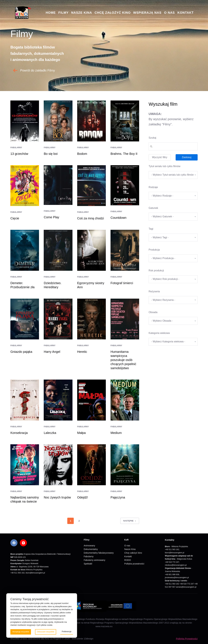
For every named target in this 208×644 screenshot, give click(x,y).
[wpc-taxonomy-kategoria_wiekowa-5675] (173, 342)
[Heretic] (92, 319)
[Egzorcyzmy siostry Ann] (92, 250)
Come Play (51, 217)
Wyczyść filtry (160, 157)
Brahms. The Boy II (124, 154)
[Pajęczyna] (125, 465)
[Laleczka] (58, 400)
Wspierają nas (147, 13)
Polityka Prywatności (187, 639)
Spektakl (88, 564)
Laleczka (50, 433)
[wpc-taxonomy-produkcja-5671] (173, 258)
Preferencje (67, 632)
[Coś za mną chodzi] (92, 186)
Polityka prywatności (134, 564)
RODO (128, 560)
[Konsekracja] (25, 400)
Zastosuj (187, 157)
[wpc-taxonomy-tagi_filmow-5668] (173, 238)
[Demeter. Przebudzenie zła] (25, 250)
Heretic (82, 352)
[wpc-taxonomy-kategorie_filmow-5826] (173, 196)
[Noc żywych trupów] (58, 465)
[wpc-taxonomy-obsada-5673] (173, 321)
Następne (130, 521)
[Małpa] (92, 400)
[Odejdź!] (92, 465)
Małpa (81, 433)
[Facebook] (14, 543)
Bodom (82, 154)
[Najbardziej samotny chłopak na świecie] (25, 465)
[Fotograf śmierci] (125, 250)
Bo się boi (51, 154)
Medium (116, 433)
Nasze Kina (82, 13)
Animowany (89, 546)
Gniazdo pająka (21, 352)
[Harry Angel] (58, 319)
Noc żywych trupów (57, 497)
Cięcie (15, 218)
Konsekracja (19, 433)
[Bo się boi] (58, 121)
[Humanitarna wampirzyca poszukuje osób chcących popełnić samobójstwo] (125, 319)
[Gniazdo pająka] (25, 319)
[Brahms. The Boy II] (125, 121)
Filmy (63, 13)
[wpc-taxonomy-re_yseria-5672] (173, 300)
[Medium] (125, 400)
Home (51, 13)
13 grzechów (19, 154)
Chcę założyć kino (112, 13)
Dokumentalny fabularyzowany (99, 553)
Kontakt (186, 13)
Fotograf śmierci (122, 283)
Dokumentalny (91, 549)
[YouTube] (23, 543)
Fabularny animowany (94, 560)
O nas (169, 13)
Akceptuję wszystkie (21, 632)
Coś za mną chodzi (91, 218)
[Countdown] (125, 185)
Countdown (118, 218)
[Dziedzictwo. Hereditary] (58, 250)
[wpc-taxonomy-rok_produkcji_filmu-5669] (173, 279)
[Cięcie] (25, 186)
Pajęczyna (118, 497)
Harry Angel (52, 352)
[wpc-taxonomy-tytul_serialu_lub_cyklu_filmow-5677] (173, 175)
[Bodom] (92, 121)
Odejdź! (83, 497)
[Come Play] (58, 185)
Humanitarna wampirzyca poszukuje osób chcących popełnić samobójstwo (123, 360)
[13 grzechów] (25, 121)
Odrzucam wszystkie (46, 632)
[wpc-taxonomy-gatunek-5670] (173, 217)
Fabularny (16, 148)
